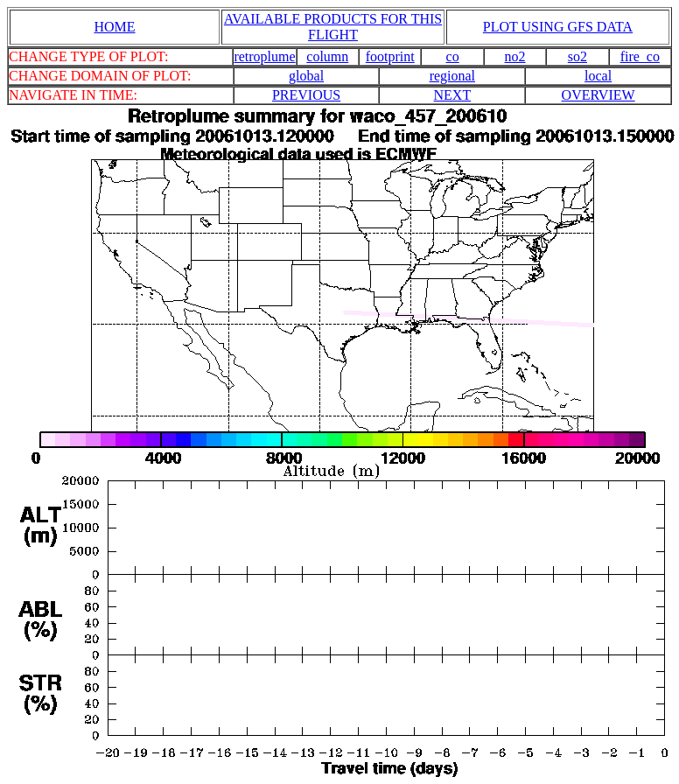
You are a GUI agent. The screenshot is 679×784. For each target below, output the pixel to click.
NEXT (453, 95)
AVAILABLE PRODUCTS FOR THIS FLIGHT (333, 27)
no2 (515, 56)
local (598, 76)
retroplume (264, 56)
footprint (390, 56)
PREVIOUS (306, 95)
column (327, 56)
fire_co (640, 56)
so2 (577, 56)
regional (452, 76)
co (453, 56)
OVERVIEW (598, 95)
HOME (114, 27)
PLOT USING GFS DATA (558, 27)
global (306, 76)
